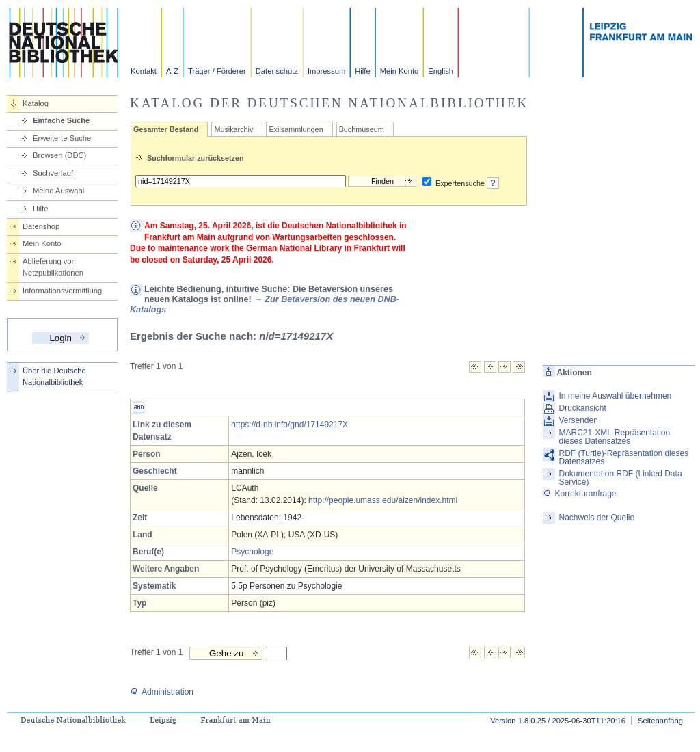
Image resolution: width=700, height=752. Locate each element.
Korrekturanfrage (579, 494)
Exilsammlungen (296, 129)
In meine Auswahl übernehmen (615, 396)
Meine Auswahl (58, 191)
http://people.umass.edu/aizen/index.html (383, 500)
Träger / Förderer (217, 71)
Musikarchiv (233, 129)
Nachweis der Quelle (596, 518)
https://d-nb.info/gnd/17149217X (290, 425)
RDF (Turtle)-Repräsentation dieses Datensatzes (623, 457)
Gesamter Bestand (166, 129)
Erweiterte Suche (62, 138)
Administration (162, 692)
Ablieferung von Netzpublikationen (53, 267)
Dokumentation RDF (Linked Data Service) (620, 478)
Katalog (36, 103)
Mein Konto (400, 71)
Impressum (326, 71)
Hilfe (362, 71)
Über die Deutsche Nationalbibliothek (54, 376)
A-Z (172, 71)
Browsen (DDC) (59, 155)
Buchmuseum (362, 129)
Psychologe (252, 552)
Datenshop (41, 226)
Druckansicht (582, 408)
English (441, 71)
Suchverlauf (53, 173)
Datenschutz (277, 71)
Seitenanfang (660, 721)
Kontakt (144, 71)
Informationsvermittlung (62, 291)
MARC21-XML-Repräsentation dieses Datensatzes (614, 437)
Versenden (578, 420)
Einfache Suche (61, 120)
